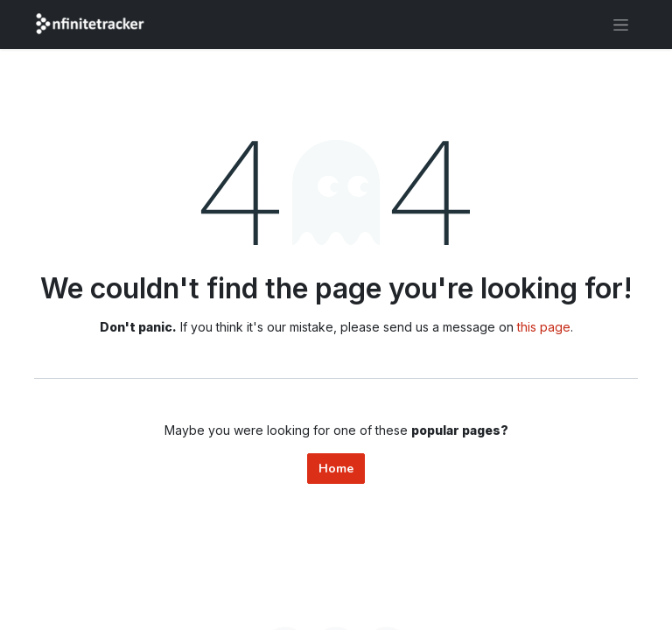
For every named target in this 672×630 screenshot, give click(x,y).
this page (544, 327)
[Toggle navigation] (621, 24)
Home (336, 469)
